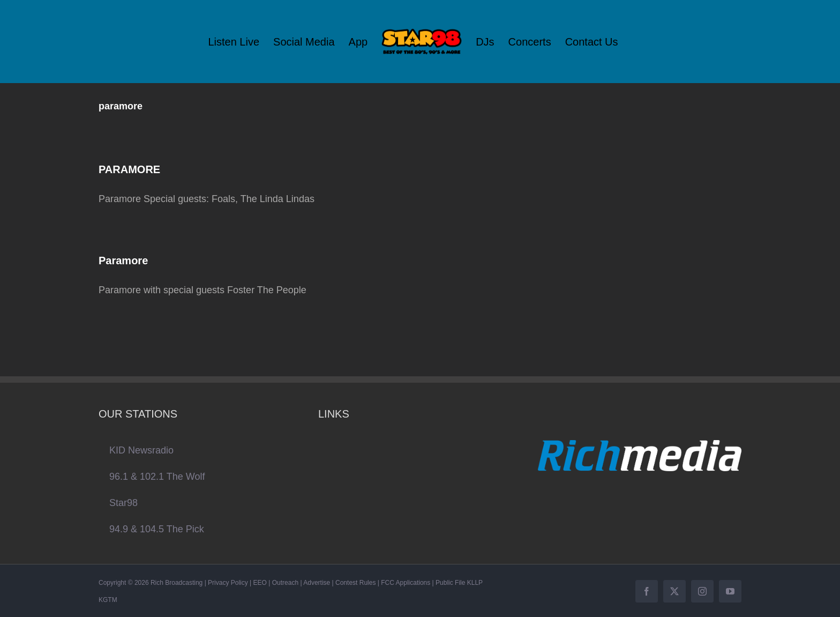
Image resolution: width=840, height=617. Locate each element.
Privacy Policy (228, 583)
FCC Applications (406, 583)
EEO (260, 583)
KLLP (475, 583)
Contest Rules (355, 583)
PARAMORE (129, 169)
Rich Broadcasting (177, 583)
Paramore (123, 261)
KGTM (108, 600)
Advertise (317, 583)
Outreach (285, 583)
